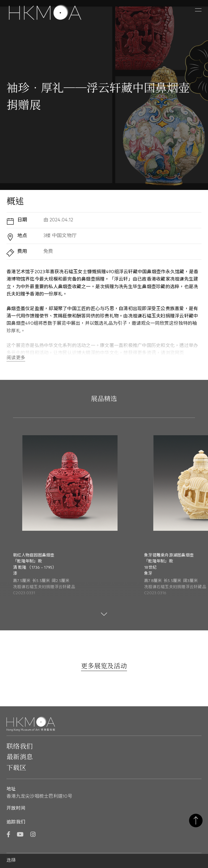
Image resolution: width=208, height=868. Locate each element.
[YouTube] (20, 835)
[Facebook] (8, 835)
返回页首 (196, 821)
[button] (198, 10)
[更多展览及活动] (104, 667)
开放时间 (16, 808)
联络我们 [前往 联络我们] (20, 747)
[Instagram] (33, 835)
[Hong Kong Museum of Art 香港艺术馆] (45, 13)
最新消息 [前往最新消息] (20, 757)
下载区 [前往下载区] (16, 768)
